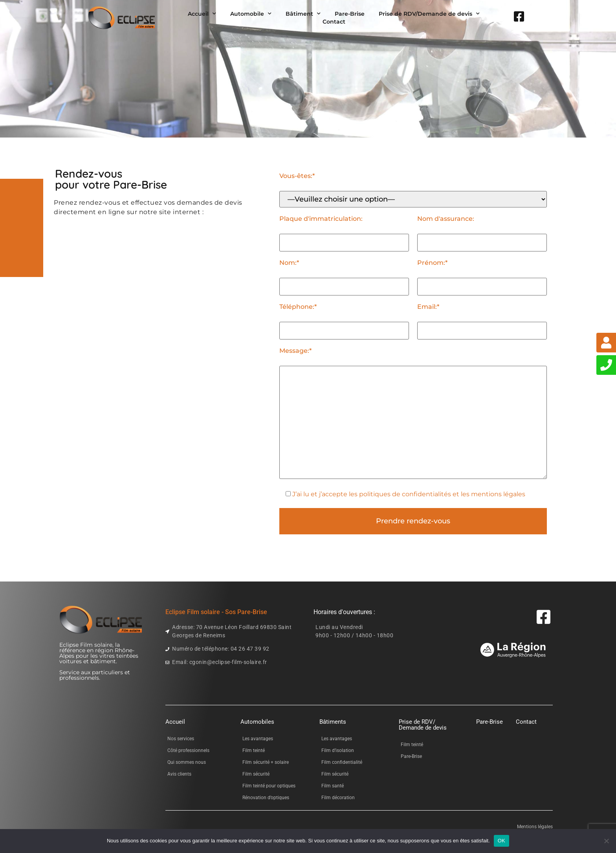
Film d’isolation (338, 750)
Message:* (295, 351)
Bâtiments (333, 722)
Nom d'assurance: (446, 219)
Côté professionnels (188, 750)
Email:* (428, 307)
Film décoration (338, 798)
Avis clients (179, 774)
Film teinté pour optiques (269, 786)
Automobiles (257, 722)
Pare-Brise (350, 14)
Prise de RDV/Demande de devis (429, 14)
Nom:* (289, 263)
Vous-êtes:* (297, 176)
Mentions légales (535, 827)
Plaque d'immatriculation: (321, 219)
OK (501, 841)
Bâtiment (303, 14)
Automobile (251, 14)
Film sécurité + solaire (266, 762)
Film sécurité (256, 774)
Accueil (202, 14)
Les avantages (258, 739)
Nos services (181, 739)
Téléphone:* (298, 307)
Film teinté (254, 750)
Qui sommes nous (187, 762)
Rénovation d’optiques (266, 798)
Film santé (333, 786)
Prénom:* (432, 263)
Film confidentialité (342, 762)
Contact (334, 22)
